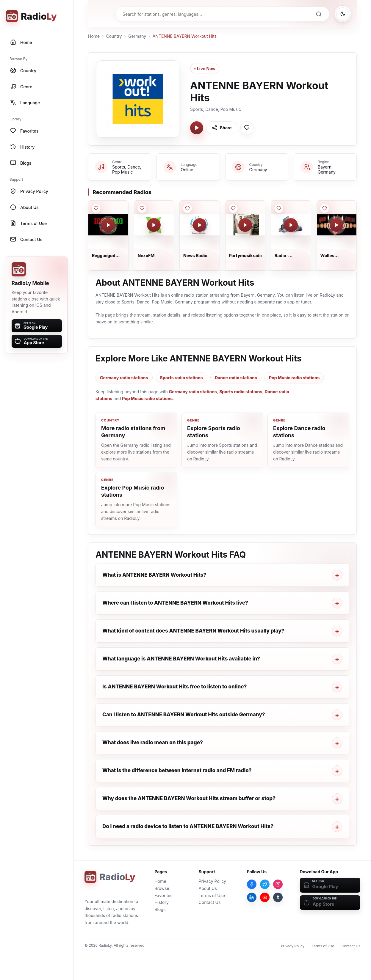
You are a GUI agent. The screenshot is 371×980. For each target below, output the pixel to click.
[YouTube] (265, 897)
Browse (162, 888)
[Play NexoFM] (154, 225)
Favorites (163, 895)
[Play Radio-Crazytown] (291, 225)
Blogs (160, 909)
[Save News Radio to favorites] (187, 208)
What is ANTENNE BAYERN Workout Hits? (154, 575)
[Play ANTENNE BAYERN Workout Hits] (197, 128)
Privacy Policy (213, 881)
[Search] (319, 14)
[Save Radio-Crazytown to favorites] (279, 208)
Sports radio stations (181, 378)
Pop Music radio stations (294, 378)
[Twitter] (265, 884)
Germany (137, 36)
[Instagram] (278, 884)
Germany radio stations (124, 378)
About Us (208, 888)
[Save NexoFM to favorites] (142, 208)
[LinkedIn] (252, 897)
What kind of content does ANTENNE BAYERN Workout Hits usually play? (193, 631)
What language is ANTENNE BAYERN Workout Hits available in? (181, 659)
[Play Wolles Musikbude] (336, 225)
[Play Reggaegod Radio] (108, 225)
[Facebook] (252, 884)
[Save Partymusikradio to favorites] (233, 208)
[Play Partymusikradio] (245, 225)
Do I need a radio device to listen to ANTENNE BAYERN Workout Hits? (188, 826)
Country (114, 36)
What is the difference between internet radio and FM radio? (177, 770)
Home (94, 36)
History (161, 902)
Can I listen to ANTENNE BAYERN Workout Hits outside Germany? (184, 715)
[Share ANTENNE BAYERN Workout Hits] (222, 128)
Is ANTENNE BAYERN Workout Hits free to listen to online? (174, 687)
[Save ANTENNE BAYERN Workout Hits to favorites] (247, 128)
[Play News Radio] (200, 225)
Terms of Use (212, 895)
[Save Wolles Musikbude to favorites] (325, 208)
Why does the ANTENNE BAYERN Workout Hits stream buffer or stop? (189, 798)
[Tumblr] (278, 897)
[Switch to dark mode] (343, 14)
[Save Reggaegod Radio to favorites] (96, 208)
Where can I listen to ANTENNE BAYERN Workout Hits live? (175, 603)
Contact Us (210, 902)
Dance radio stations (236, 378)
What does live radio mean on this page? (153, 743)
